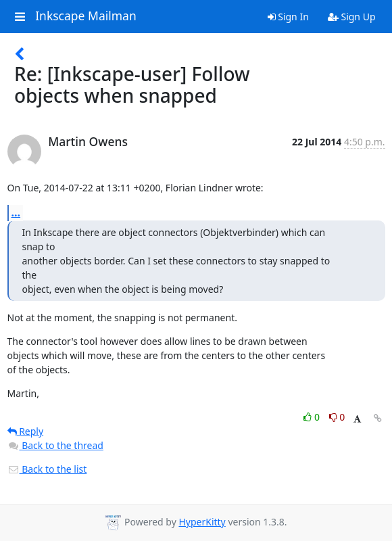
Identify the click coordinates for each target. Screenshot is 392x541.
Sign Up (352, 17)
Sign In (288, 17)
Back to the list (47, 469)
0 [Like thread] (313, 417)
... (16, 212)
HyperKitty (202, 522)
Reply (26, 431)
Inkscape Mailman (86, 16)
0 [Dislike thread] (337, 417)
